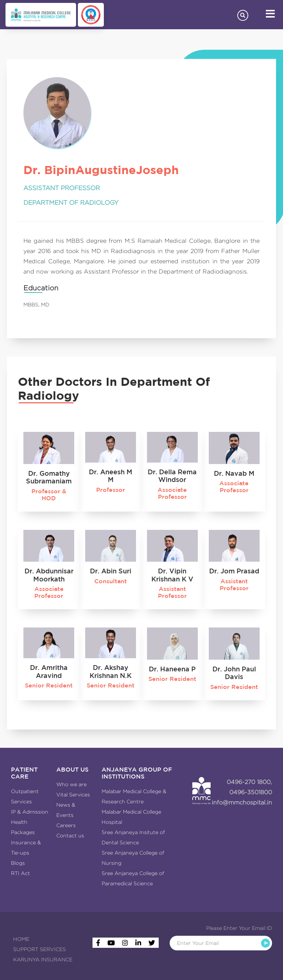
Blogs (18, 863)
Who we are (71, 784)
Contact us (70, 836)
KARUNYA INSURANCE (43, 960)
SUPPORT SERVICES (39, 949)
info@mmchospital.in (242, 802)
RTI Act (20, 873)
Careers (66, 825)
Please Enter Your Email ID (239, 928)
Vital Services (73, 795)
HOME (21, 939)
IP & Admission (30, 812)
